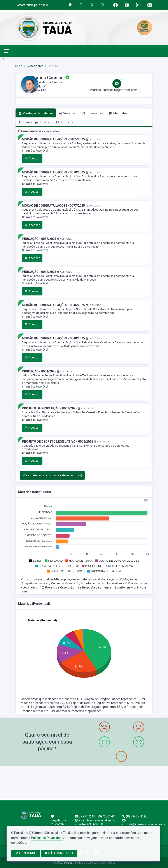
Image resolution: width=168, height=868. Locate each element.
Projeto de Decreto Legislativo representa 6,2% (101, 703)
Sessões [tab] (67, 113)
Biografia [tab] (64, 122)
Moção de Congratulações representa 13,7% (115, 699)
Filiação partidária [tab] (34, 122)
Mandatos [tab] (118, 113)
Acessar (32, 158)
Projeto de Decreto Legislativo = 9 (104, 583)
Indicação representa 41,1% (64, 699)
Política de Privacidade (47, 838)
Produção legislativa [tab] (36, 113)
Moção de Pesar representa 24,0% (44, 703)
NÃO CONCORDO (59, 853)
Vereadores (35, 66)
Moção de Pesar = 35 (65, 583)
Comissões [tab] (93, 113)
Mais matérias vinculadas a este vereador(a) (52, 475)
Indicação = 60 (112, 579)
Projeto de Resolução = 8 (62, 587)
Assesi (69, 863)
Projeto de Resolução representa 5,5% (97, 707)
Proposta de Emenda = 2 (100, 587)
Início (19, 66)
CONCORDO (26, 853)
